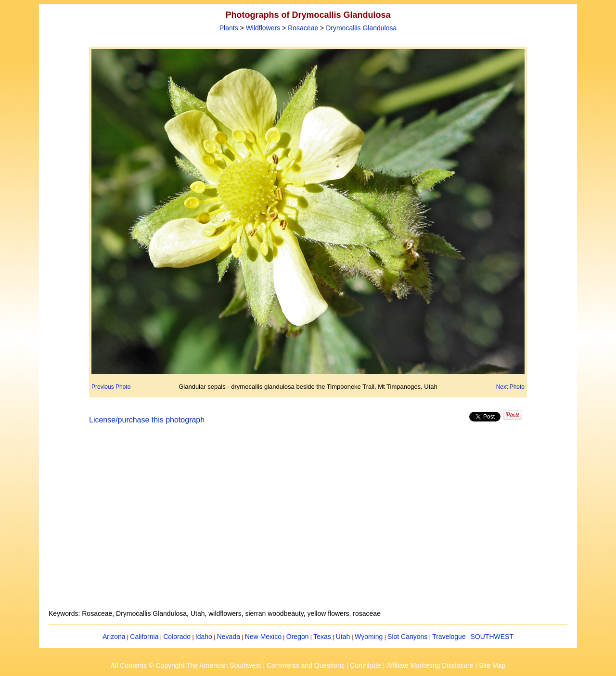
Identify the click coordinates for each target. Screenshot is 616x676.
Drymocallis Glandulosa (361, 28)
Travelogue (449, 637)
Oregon (298, 637)
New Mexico (263, 637)
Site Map (492, 665)
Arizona (114, 637)
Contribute (366, 665)
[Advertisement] (308, 523)
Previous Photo (111, 387)
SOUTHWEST (492, 637)
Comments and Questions (306, 665)
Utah (343, 637)
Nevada (229, 637)
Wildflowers (263, 28)
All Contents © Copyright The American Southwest (186, 665)
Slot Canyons (407, 637)
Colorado (177, 637)
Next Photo (510, 387)
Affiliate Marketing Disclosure (430, 665)
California (144, 637)
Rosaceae (303, 28)
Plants (229, 28)
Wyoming (369, 637)
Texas (322, 637)
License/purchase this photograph (147, 420)
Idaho (204, 637)
